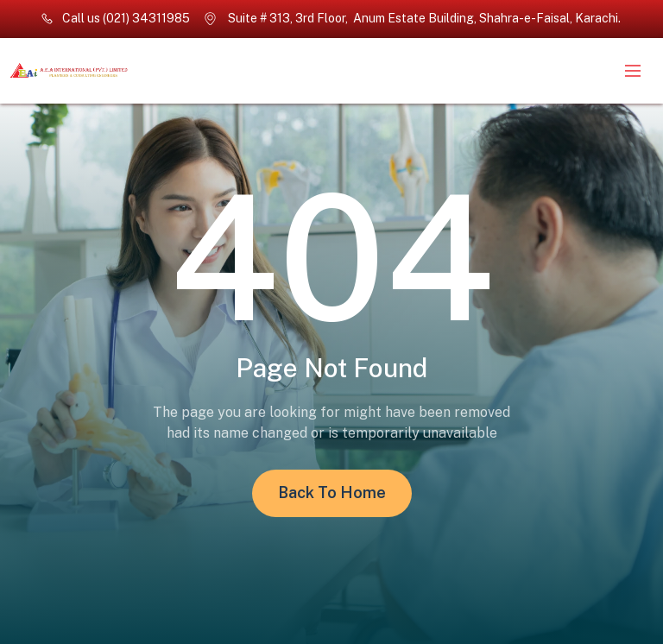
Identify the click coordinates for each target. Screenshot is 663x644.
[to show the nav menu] (633, 71)
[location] (414, 19)
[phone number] (115, 19)
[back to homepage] (138, 71)
